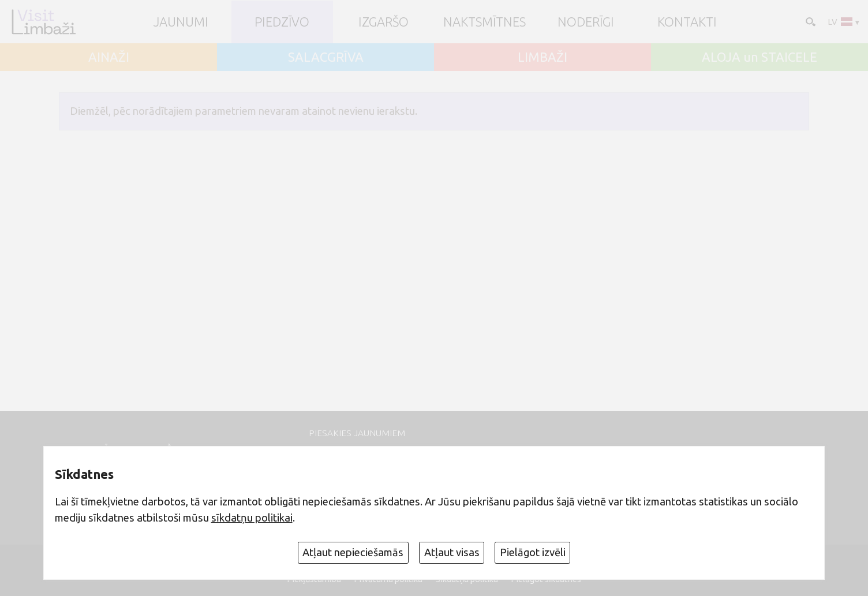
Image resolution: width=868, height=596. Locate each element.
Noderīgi (586, 22)
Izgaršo (384, 22)
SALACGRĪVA (326, 57)
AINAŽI (109, 57)
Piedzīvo (282, 22)
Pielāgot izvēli (533, 552)
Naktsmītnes (484, 22)
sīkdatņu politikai (252, 518)
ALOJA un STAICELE (759, 57)
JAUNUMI (181, 22)
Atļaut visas (452, 552)
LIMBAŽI (542, 57)
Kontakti (687, 22)
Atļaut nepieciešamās (353, 552)
